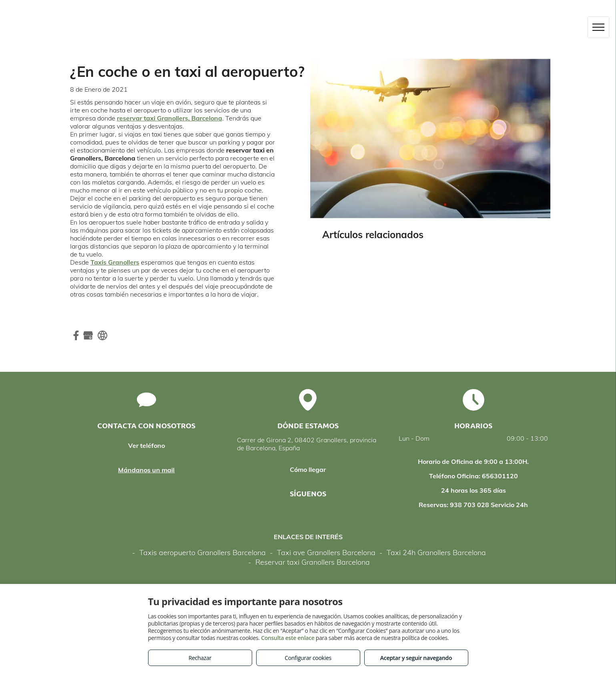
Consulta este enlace (288, 638)
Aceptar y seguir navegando (416, 658)
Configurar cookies (308, 658)
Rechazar (200, 658)
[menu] (598, 27)
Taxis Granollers (115, 262)
